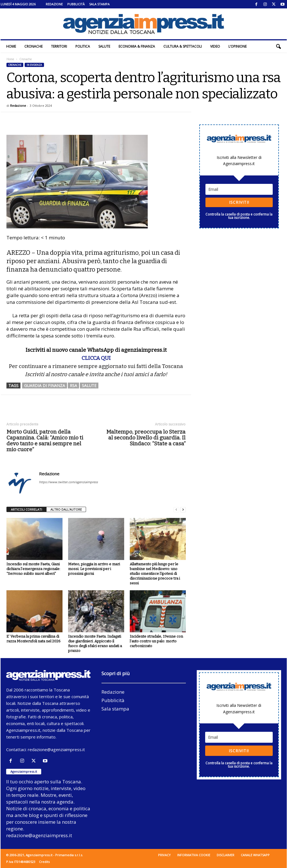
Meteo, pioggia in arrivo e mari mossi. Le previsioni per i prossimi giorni (94, 569)
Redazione (54, 4)
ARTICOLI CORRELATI (26, 509)
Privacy (164, 855)
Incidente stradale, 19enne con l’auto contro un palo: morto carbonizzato (156, 641)
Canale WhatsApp (255, 855)
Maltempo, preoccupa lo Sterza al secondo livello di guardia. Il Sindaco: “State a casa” (146, 438)
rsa (73, 386)
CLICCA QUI (96, 358)
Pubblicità (76, 4)
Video (215, 46)
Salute (104, 46)
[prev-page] (176, 510)
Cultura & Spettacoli (183, 46)
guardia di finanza (45, 386)
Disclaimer (225, 855)
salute (89, 386)
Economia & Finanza (137, 46)
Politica (83, 46)
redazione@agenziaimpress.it (56, 749)
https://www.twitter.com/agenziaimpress (68, 482)
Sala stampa (99, 4)
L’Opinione (238, 46)
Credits (44, 862)
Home (11, 46)
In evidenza (34, 65)
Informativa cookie (194, 855)
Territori (59, 46)
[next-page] (183, 510)
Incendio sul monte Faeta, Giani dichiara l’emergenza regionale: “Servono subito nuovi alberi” (33, 569)
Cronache (33, 46)
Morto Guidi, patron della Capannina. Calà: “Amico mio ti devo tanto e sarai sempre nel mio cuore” (45, 441)
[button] (278, 47)
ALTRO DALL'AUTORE (66, 509)
